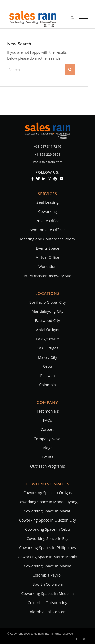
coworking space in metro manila (48, 557)
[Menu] (81, 18)
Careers (47, 429)
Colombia (47, 385)
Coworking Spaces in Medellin (48, 593)
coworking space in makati (48, 511)
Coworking (47, 211)
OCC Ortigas (48, 348)
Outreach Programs (48, 466)
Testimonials (47, 411)
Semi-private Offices (47, 230)
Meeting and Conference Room (48, 239)
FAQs (47, 420)
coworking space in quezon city (48, 520)
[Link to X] (84, 639)
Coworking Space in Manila (48, 566)
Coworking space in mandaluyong (47, 502)
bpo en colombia (48, 584)
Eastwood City (47, 320)
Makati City (48, 357)
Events (48, 457)
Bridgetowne (48, 339)
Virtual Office (48, 257)
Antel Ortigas (48, 330)
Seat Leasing (48, 202)
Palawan (48, 375)
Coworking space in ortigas (48, 492)
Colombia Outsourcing (47, 602)
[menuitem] (70, 18)
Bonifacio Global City (48, 302)
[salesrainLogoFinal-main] (39, 18)
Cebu (47, 366)
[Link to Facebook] (77, 639)
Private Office (48, 221)
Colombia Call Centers (48, 612)
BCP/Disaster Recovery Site (48, 276)
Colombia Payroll (48, 575)
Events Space (48, 248)
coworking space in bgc (48, 538)
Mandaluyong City (48, 311)
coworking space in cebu (48, 529)
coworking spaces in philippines (47, 547)
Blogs (48, 448)
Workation (48, 266)
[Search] (70, 18)
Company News (48, 439)
